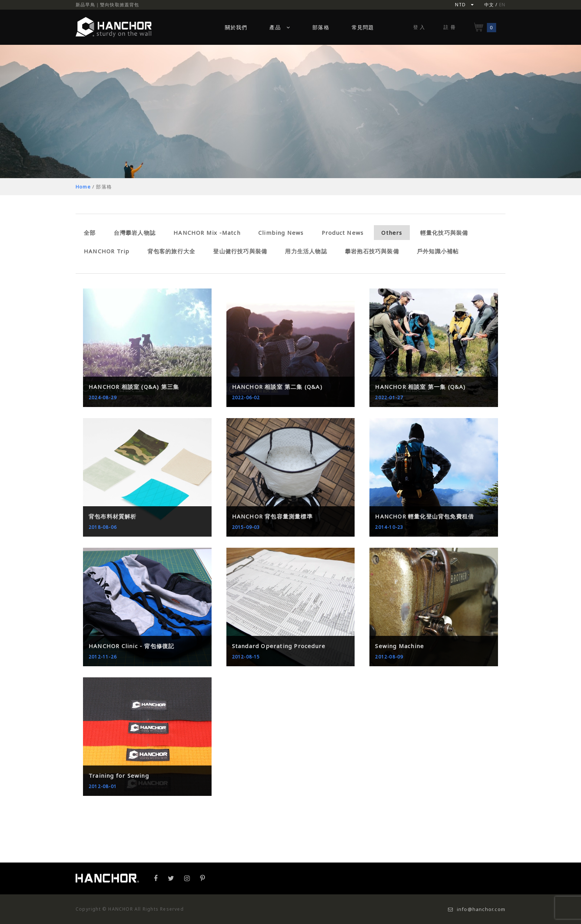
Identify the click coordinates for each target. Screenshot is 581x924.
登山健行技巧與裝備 (240, 251)
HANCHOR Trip (107, 251)
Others (392, 233)
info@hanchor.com (477, 909)
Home (83, 187)
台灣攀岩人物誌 (135, 233)
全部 (90, 233)
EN (502, 5)
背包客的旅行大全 (172, 251)
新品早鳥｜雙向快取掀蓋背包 (107, 5)
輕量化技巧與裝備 (444, 233)
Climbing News (281, 233)
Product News (343, 233)
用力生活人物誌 (306, 251)
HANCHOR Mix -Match (207, 233)
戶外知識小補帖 (438, 251)
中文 (489, 5)
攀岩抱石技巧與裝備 (372, 251)
